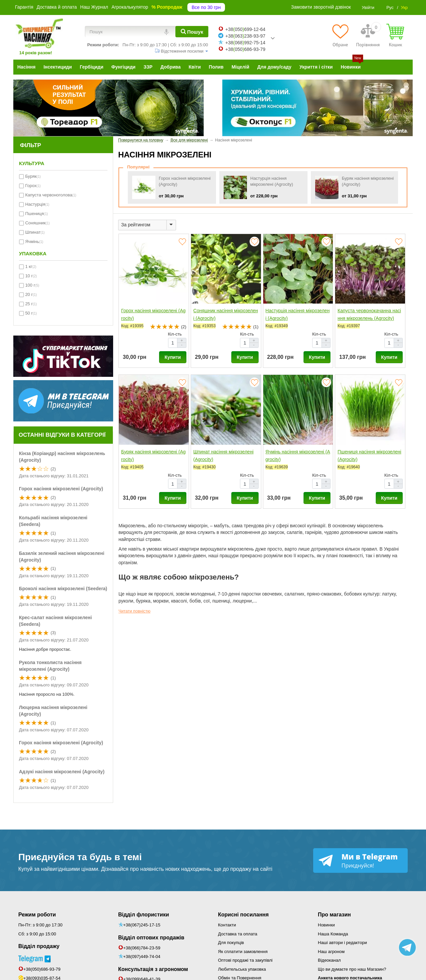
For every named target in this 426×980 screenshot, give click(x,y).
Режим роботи (37, 915)
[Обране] (340, 35)
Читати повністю (134, 611)
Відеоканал (329, 960)
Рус (390, 7)
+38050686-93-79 (245, 49)
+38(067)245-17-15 (142, 925)
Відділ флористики (144, 915)
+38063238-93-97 (245, 36)
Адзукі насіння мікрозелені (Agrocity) (62, 772)
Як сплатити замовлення (243, 952)
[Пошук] (192, 32)
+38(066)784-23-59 (142, 948)
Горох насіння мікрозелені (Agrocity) (61, 489)
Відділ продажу (39, 946)
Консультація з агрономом (153, 969)
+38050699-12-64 (245, 29)
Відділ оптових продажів (151, 938)
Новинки (326, 925)
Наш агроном (331, 952)
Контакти (227, 925)
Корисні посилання (243, 915)
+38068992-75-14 (245, 43)
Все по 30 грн (206, 7)
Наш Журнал (94, 7)
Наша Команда (333, 934)
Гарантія (24, 7)
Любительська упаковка (242, 969)
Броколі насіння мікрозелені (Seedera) (63, 589)
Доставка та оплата (238, 934)
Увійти (368, 7)
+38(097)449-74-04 (142, 957)
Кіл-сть (175, 334)
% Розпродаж (167, 7)
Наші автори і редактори (342, 943)
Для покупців (231, 943)
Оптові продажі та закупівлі (245, 960)
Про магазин (334, 915)
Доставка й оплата (57, 7)
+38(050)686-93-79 (42, 969)
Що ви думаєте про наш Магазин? (352, 969)
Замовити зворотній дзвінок (321, 7)
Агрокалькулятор (130, 7)
